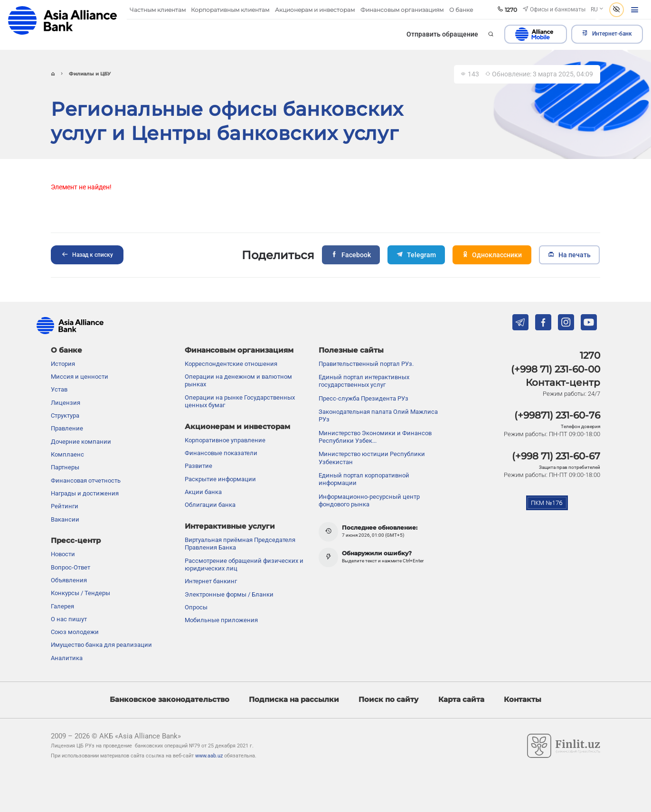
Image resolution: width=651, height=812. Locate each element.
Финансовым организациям (239, 350)
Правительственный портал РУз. (366, 364)
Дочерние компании (81, 442)
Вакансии (65, 519)
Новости (63, 554)
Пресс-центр (76, 541)
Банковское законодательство (170, 700)
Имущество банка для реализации (101, 645)
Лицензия (66, 403)
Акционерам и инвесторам (237, 427)
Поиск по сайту (388, 700)
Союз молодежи (75, 632)
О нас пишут (69, 619)
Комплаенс (67, 454)
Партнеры (65, 467)
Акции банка (203, 492)
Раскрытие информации (220, 479)
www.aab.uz (209, 756)
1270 (590, 355)
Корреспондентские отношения (231, 364)
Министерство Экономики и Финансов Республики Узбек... (375, 437)
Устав (59, 389)
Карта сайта (461, 700)
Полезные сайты (351, 350)
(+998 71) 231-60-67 (556, 456)
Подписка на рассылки (294, 700)
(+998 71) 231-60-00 (556, 369)
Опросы (196, 607)
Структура (65, 415)
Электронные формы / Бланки (229, 594)
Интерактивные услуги (230, 526)
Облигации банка (210, 505)
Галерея (62, 606)
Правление (67, 428)
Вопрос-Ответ (71, 567)
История (63, 364)
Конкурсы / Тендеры (80, 593)
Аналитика (67, 658)
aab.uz (62, 20)
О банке (66, 350)
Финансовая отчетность (86, 481)
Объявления (69, 580)
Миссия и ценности (80, 377)
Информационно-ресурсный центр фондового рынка (369, 500)
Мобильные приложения (221, 620)
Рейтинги (65, 506)
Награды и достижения (85, 493)
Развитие (198, 466)
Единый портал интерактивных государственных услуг (364, 381)
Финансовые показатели (221, 453)
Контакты (523, 700)
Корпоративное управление (225, 440)
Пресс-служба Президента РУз (363, 398)
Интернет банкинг (211, 581)
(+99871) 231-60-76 (557, 415)
